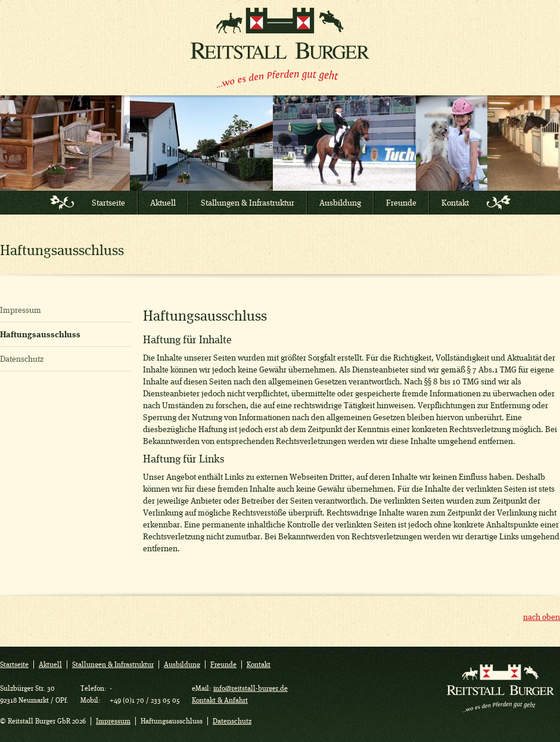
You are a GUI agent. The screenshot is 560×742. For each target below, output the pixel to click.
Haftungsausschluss (40, 334)
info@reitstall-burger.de (251, 688)
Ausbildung (340, 203)
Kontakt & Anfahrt (220, 700)
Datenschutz (22, 359)
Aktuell (163, 203)
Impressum (21, 310)
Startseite (108, 203)
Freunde (401, 203)
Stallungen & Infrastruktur (248, 203)
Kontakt (455, 203)
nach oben (542, 617)
